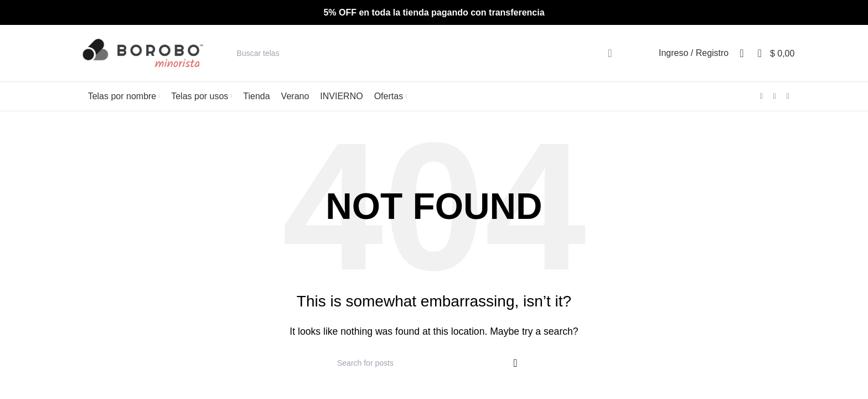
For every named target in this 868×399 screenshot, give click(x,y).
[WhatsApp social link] (788, 96)
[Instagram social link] (774, 96)
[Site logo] (143, 53)
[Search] (431, 53)
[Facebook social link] (761, 96)
